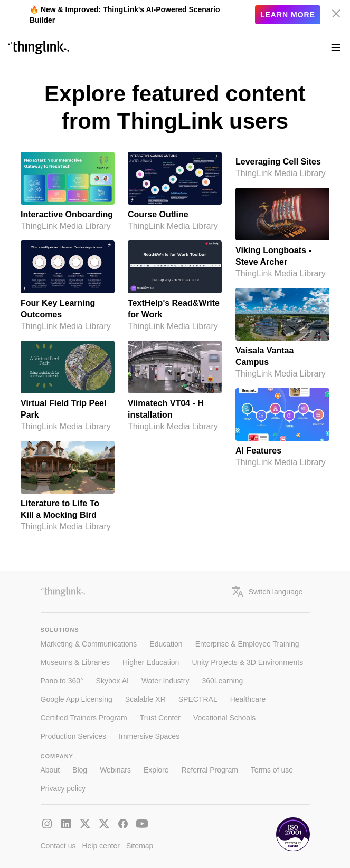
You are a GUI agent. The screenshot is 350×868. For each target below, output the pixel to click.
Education (166, 644)
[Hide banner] (336, 14)
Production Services (74, 736)
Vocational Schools (224, 718)
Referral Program (209, 770)
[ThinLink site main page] (39, 47)
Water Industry (165, 681)
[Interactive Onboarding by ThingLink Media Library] (68, 192)
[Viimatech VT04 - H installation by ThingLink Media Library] (175, 387)
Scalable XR (145, 699)
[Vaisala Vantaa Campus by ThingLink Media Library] (282, 334)
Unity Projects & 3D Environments (247, 662)
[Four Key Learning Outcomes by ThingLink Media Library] (68, 286)
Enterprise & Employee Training (247, 644)
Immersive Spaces (149, 736)
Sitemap (140, 846)
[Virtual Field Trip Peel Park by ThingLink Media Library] (68, 387)
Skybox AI (112, 681)
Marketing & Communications (89, 644)
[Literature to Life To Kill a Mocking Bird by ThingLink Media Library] (68, 487)
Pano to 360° (62, 681)
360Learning (222, 681)
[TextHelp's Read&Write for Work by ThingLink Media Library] (175, 286)
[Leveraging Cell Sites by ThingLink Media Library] (282, 166)
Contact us (58, 846)
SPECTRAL (198, 699)
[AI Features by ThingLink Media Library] (282, 428)
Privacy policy (63, 788)
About (50, 770)
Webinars (115, 770)
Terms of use (272, 770)
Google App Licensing (77, 699)
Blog (80, 770)
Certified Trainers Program (84, 718)
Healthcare (248, 699)
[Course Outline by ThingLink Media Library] (175, 192)
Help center (101, 846)
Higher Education (151, 662)
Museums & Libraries (75, 662)
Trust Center (160, 718)
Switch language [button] (267, 592)
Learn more (288, 15)
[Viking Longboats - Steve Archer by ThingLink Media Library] (282, 234)
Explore (156, 770)
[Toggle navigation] (336, 47)
